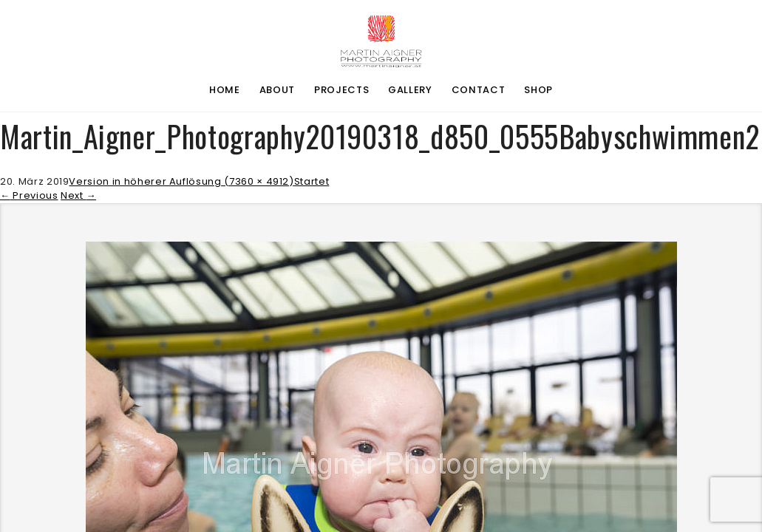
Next (78, 195)
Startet (312, 181)
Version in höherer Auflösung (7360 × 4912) (181, 181)
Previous (29, 195)
